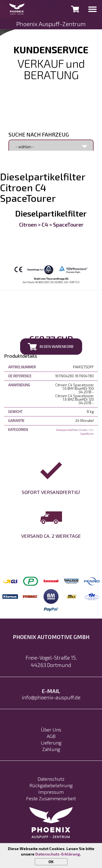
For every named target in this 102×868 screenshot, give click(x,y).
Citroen (28, 224)
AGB (51, 736)
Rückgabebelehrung (51, 785)
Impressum (51, 792)
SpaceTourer (68, 224)
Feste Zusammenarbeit (51, 798)
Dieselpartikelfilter (51, 213)
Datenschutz (51, 779)
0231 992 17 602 (51, 85)
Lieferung (51, 743)
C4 (45, 224)
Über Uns (51, 730)
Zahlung (51, 749)
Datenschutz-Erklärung (58, 854)
